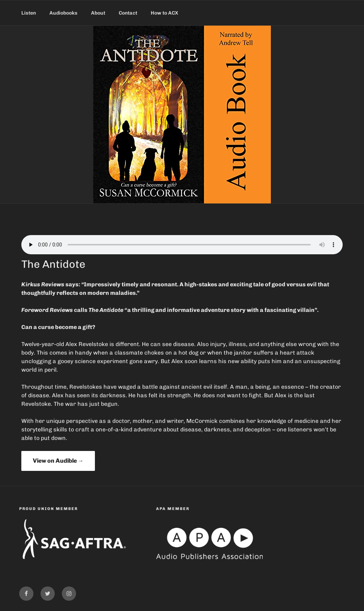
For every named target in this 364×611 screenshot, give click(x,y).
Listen (29, 13)
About (98, 13)
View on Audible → (58, 461)
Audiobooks (63, 13)
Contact (128, 13)
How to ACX (164, 13)
